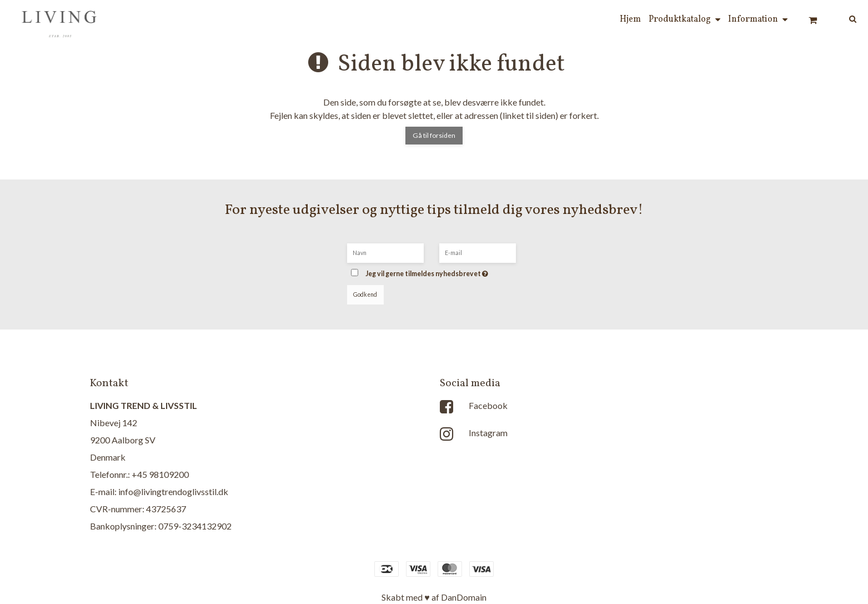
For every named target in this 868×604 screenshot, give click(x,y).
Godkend (365, 294)
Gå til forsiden (434, 135)
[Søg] (845, 18)
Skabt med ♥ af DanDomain (434, 597)
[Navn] (385, 252)
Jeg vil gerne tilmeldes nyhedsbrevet (443, 270)
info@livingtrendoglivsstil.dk (173, 491)
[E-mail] (478, 252)
